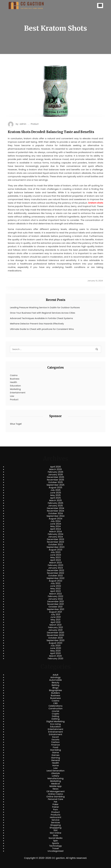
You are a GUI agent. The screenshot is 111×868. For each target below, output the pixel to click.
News (55, 789)
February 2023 (55, 565)
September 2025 (55, 485)
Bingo (55, 688)
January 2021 (56, 630)
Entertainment (18, 393)
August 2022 (55, 581)
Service (55, 820)
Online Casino (55, 794)
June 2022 (55, 586)
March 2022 (56, 594)
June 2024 (56, 524)
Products (55, 815)
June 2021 (55, 617)
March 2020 (55, 656)
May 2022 (56, 589)
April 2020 (55, 653)
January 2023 (56, 568)
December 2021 (55, 602)
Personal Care (55, 799)
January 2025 (55, 506)
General (55, 760)
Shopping (55, 825)
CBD (55, 703)
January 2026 (55, 475)
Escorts (55, 740)
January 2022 (56, 599)
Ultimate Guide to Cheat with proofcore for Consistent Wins (42, 329)
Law (12, 396)
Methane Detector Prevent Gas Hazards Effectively (37, 324)
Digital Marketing (55, 721)
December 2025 (56, 477)
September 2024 (55, 516)
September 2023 (55, 547)
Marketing (15, 389)
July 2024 (55, 521)
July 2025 (55, 490)
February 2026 (56, 472)
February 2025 (55, 503)
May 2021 (56, 620)
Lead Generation (55, 771)
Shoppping (55, 828)
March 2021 (56, 625)
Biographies (56, 690)
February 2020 (55, 659)
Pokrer (56, 807)
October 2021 (55, 607)
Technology (55, 846)
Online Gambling (55, 797)
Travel (55, 848)
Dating (55, 716)
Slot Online (55, 833)
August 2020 (56, 643)
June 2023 (55, 555)
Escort (55, 737)
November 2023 (55, 542)
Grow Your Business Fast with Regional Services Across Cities (43, 313)
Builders (55, 693)
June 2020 (56, 648)
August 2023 (55, 550)
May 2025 (55, 495)
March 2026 (55, 469)
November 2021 (55, 604)
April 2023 (56, 560)
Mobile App (55, 786)
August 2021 (55, 612)
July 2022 (56, 583)
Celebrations (55, 706)
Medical (56, 784)
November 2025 (55, 480)
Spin (55, 841)
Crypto (56, 714)
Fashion (55, 742)
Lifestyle (55, 773)
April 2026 (55, 467)
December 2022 (55, 570)
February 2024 (56, 534)
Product (35, 124)
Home (56, 765)
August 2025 (56, 487)
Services (55, 823)
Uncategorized (55, 851)
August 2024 (56, 519)
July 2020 (55, 646)
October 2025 (55, 482)
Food (56, 747)
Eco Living (55, 724)
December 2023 (55, 539)
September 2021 (56, 609)
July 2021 (55, 614)
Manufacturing (56, 778)
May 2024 (55, 526)
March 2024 (55, 532)
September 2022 (56, 578)
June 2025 (56, 493)
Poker (56, 804)
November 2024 (55, 511)
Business (15, 379)
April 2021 (56, 622)
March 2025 (55, 500)
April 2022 (56, 591)
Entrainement (56, 732)
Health (14, 382)
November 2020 (55, 635)
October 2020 (55, 638)
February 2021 (55, 627)
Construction (56, 708)
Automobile (56, 680)
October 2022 (55, 576)
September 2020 (55, 640)
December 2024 (56, 508)
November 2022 (55, 573)
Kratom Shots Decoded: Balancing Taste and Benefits (51, 132)
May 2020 (55, 651)
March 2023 (56, 563)
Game (56, 753)
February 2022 (55, 596)
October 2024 (55, 513)
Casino (14, 375)
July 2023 (55, 552)
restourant (55, 817)
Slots (55, 835)
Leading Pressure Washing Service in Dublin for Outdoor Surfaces (45, 307)
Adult (55, 675)
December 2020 (56, 633)
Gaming (56, 758)
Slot (55, 830)
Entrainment (55, 734)
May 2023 (55, 557)
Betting (56, 685)
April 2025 (55, 498)
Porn (55, 810)
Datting (55, 719)
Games (55, 755)
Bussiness (56, 698)
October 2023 (56, 544)
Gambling (56, 750)
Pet (55, 802)
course (55, 711)
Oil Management (55, 791)
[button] (100, 6)
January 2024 (55, 537)
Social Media (55, 838)
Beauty (55, 683)
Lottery (55, 776)
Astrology (55, 677)
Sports (55, 843)
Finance (56, 745)
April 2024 (55, 529)
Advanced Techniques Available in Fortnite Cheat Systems (41, 318)
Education (15, 386)
